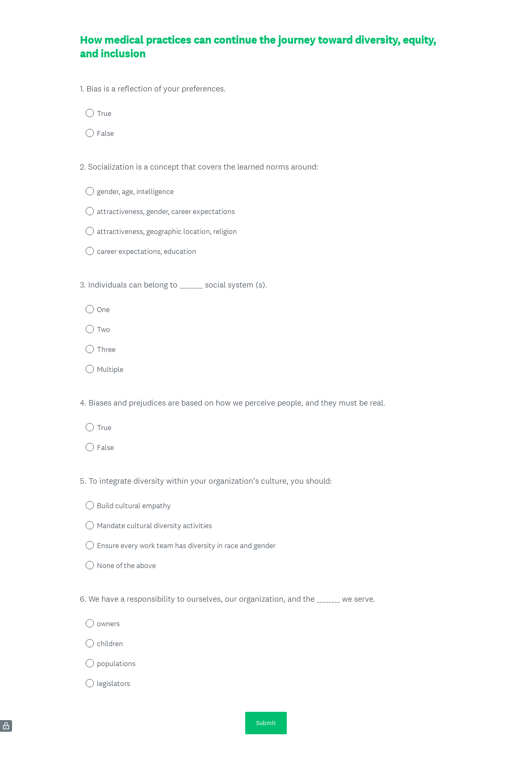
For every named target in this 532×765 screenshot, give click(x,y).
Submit (266, 723)
